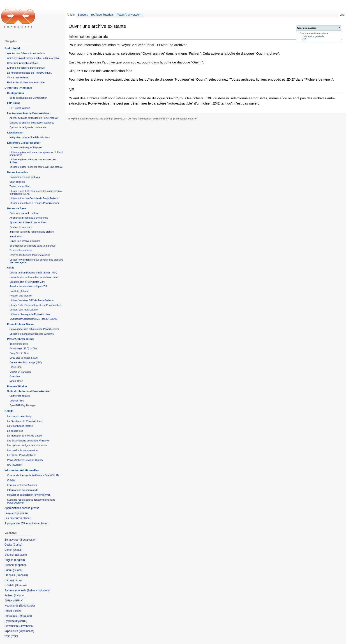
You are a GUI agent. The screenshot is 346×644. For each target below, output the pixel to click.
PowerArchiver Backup (21, 324)
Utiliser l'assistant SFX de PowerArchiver (32, 300)
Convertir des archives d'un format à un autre (34, 277)
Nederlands (27, 606)
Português (25, 616)
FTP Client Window (20, 108)
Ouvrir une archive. (18, 77)
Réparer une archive (21, 296)
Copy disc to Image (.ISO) (24, 358)
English (20, 560)
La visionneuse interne (20, 426)
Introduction (16, 236)
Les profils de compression (22, 450)
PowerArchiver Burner (21, 339)
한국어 (18, 601)
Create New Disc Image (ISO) (26, 362)
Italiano (19, 595)
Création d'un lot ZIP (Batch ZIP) (27, 282)
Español (21, 565)
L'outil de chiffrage (19, 291)
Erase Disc (15, 367)
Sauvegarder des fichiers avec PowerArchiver (34, 329)
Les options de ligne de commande (27, 445)
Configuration (15, 93)
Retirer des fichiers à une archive (26, 82)
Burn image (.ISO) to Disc (23, 348)
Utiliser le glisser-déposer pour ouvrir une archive (36, 167)
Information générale (314, 36)
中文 (14, 636)
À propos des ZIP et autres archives (26, 523)
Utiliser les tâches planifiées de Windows (32, 334)
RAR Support (15, 465)
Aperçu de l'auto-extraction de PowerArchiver (34, 118)
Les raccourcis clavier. (18, 518)
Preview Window (17, 386)
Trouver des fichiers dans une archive (30, 255)
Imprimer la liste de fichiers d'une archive (32, 232)
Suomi (18, 570)
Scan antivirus (17, 182)
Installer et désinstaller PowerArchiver (29, 495)
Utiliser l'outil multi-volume (24, 310)
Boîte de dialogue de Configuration (28, 98)
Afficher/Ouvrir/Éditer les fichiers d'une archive (33, 58)
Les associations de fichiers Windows (28, 441)
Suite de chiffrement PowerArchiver (29, 391)
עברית (9, 580)
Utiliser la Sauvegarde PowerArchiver (30, 314)
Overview (15, 376)
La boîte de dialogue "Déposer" (26, 147)
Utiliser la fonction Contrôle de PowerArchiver (34, 198)
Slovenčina (26, 626)
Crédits (11, 480)
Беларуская (28, 540)
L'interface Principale (18, 88)
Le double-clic (15, 431)
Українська (26, 631)
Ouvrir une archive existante (314, 34)
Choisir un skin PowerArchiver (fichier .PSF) (33, 273)
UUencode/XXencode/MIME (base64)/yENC (33, 319)
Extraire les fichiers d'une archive (26, 68)
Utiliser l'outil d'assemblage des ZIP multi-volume (36, 305)
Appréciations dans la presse (22, 508)
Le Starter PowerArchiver (21, 455)
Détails (9, 411)
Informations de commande (23, 490)
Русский (21, 621)
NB (304, 39)
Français (22, 575)
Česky (17, 545)
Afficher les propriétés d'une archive (29, 218)
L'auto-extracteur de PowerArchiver (29, 113)
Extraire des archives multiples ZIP (28, 286)
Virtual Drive (16, 381)
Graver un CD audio (20, 372)
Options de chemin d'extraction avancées (32, 123)
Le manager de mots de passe (24, 436)
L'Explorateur (15, 133)
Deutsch (21, 555)
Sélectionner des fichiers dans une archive (32, 246)
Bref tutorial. (13, 48)
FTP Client (13, 103)
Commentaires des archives (25, 177)
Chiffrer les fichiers (20, 396)
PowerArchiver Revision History (25, 460)
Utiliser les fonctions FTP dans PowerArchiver (34, 203)
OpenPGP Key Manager (23, 405)
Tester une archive (19, 186)
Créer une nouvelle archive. (23, 63)
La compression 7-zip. (20, 416)
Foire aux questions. (17, 513)
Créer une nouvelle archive (24, 213)
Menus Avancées (17, 172)
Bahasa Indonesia (39, 590)
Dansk (18, 550)
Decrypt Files (17, 401)
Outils (11, 268)
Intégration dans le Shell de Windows (30, 137)
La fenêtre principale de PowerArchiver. (29, 73)
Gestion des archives (21, 227)
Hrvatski (21, 585)
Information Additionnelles (22, 470)
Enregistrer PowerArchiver (22, 485)
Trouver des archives (21, 250)
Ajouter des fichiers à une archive (26, 53)
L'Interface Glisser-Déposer (24, 143)
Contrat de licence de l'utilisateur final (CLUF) (33, 475)
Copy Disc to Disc (19, 353)
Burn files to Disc (19, 344)
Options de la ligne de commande (28, 127)
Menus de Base (16, 208)
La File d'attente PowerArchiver (25, 421)
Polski (17, 611)
